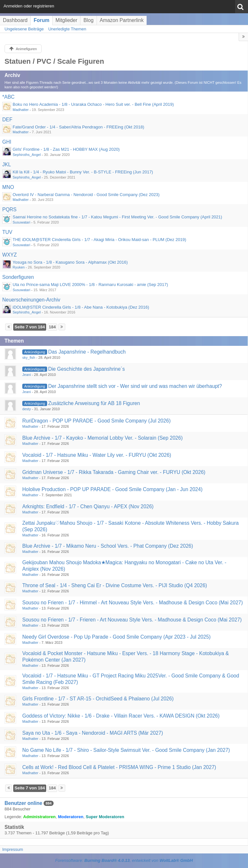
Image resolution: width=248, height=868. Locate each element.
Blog (88, 20)
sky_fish (29, 357)
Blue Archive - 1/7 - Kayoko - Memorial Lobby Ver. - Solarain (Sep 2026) (103, 438)
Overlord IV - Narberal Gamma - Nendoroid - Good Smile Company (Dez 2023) (86, 195)
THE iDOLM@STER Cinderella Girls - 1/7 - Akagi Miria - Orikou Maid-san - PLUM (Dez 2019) (99, 240)
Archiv (12, 75)
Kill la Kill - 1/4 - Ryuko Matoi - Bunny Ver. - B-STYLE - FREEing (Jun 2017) (83, 172)
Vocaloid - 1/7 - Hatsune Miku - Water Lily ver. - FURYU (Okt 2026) (97, 455)
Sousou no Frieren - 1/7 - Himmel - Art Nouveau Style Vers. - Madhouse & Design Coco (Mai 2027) (133, 603)
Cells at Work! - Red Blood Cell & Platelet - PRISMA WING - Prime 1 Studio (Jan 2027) (119, 767)
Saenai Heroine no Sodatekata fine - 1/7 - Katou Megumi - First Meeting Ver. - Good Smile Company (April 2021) (117, 217)
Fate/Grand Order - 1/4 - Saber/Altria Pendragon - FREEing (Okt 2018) (78, 127)
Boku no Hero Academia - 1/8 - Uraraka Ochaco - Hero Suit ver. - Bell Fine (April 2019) (93, 104)
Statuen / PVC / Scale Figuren (54, 61)
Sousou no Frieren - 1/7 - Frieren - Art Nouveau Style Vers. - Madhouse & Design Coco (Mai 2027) (132, 620)
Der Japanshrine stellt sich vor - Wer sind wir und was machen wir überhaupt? (135, 386)
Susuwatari (21, 222)
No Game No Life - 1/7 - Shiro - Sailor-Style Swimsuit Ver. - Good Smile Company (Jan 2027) (126, 750)
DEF (7, 120)
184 (52, 327)
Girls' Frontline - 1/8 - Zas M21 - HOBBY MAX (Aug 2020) (66, 149)
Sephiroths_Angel (27, 155)
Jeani (26, 375)
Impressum (13, 849)
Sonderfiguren (18, 277)
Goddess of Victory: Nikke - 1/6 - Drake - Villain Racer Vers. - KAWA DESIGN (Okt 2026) (121, 716)
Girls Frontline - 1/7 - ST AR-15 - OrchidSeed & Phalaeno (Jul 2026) (98, 699)
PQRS (9, 209)
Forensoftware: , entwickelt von (124, 860)
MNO (8, 187)
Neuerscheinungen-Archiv (31, 300)
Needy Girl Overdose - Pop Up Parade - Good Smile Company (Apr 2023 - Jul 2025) (116, 637)
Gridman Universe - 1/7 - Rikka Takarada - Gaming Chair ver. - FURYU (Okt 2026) (114, 472)
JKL (7, 165)
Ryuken (19, 267)
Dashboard (15, 20)
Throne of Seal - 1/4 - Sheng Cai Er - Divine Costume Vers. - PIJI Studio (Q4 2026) (115, 585)
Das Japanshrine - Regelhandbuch (87, 352)
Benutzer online (23, 803)
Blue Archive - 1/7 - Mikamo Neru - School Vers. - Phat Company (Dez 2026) (108, 546)
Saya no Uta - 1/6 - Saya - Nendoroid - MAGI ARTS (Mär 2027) (93, 733)
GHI (7, 142)
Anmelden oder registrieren (29, 6)
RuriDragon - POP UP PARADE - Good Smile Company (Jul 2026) (96, 421)
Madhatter (21, 110)
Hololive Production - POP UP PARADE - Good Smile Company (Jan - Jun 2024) (112, 489)
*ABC (8, 97)
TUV (7, 232)
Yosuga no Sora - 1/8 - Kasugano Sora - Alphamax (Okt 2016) (70, 262)
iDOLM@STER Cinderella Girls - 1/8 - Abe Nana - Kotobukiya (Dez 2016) (81, 307)
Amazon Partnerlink (122, 20)
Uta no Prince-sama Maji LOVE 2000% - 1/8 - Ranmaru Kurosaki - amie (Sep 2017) (90, 285)
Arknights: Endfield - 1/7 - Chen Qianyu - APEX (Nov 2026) (88, 506)
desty (26, 409)
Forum (41, 20)
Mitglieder (67, 20)
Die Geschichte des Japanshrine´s (87, 369)
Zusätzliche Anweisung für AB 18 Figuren (94, 403)
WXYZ (10, 255)
